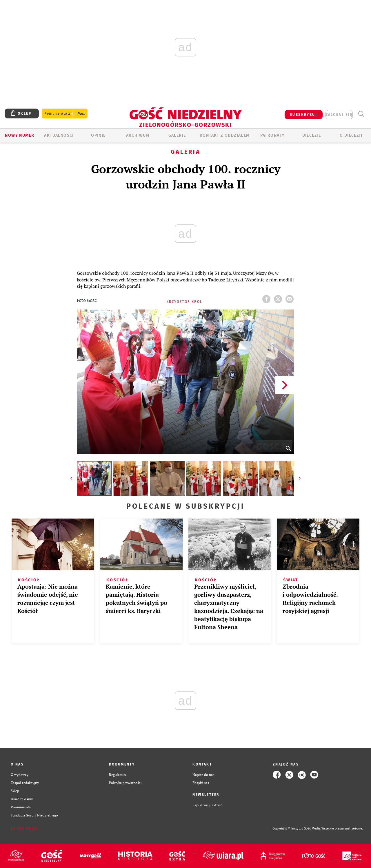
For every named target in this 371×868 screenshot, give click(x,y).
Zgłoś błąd (24, 829)
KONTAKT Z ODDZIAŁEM (225, 135)
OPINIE (98, 135)
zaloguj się (339, 115)
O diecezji (351, 135)
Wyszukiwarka (361, 114)
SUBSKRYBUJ (303, 115)
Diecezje (312, 135)
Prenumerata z (65, 114)
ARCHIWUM (138, 135)
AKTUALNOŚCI (59, 135)
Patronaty (272, 135)
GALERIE (177, 135)
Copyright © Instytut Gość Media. (297, 828)
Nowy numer (20, 135)
